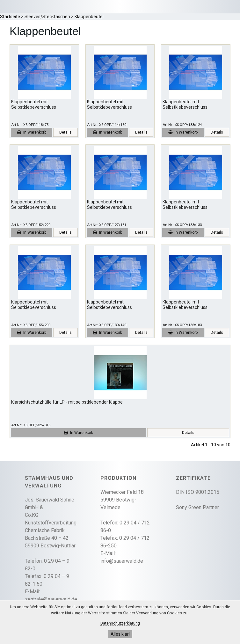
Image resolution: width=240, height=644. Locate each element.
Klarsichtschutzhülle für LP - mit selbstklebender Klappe (67, 402)
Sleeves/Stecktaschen (47, 17)
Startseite (10, 17)
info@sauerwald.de (122, 561)
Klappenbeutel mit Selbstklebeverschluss (34, 104)
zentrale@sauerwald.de (51, 599)
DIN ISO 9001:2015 (198, 492)
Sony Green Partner (197, 507)
